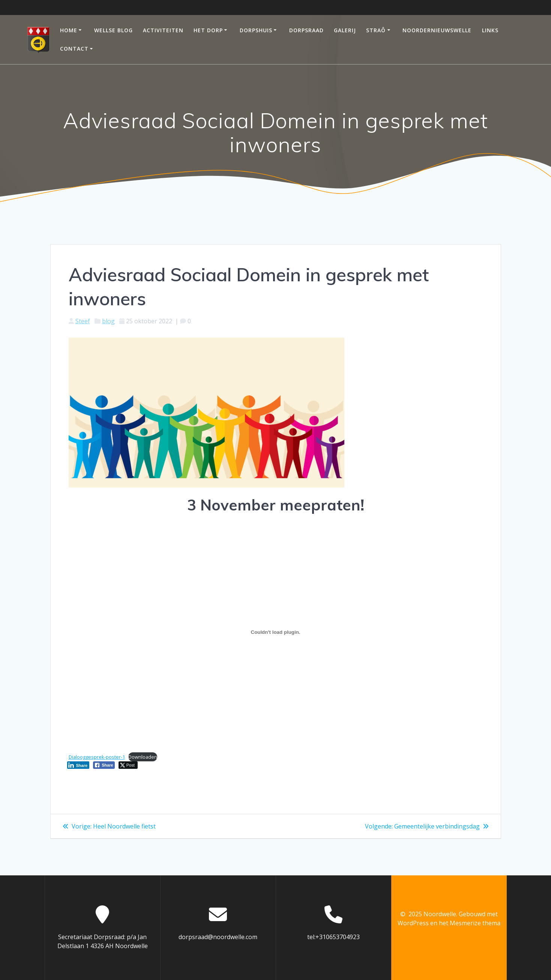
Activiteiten (163, 30)
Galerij (345, 30)
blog (108, 321)
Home (69, 30)
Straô (376, 30)
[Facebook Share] (104, 765)
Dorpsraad (306, 30)
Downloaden (143, 757)
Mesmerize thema (475, 923)
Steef (83, 321)
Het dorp (208, 30)
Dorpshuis (256, 30)
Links (490, 30)
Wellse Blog (113, 30)
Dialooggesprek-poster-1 (97, 757)
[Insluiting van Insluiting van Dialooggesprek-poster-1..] (276, 632)
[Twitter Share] (128, 765)
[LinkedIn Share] (78, 765)
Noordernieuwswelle (437, 30)
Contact (74, 49)
